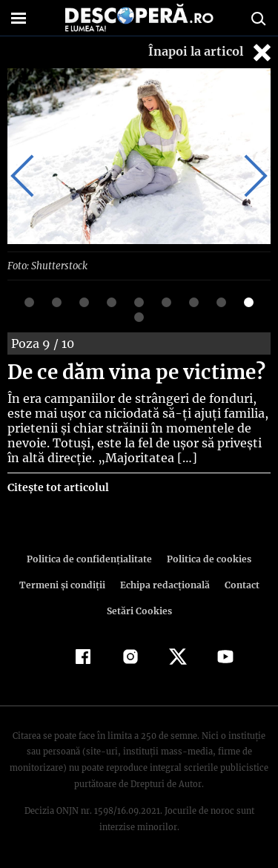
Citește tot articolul (57, 487)
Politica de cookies (207, 558)
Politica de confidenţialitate (92, 558)
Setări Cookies (139, 610)
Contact (239, 584)
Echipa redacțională (164, 584)
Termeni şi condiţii (64, 584)
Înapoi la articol (211, 52)
